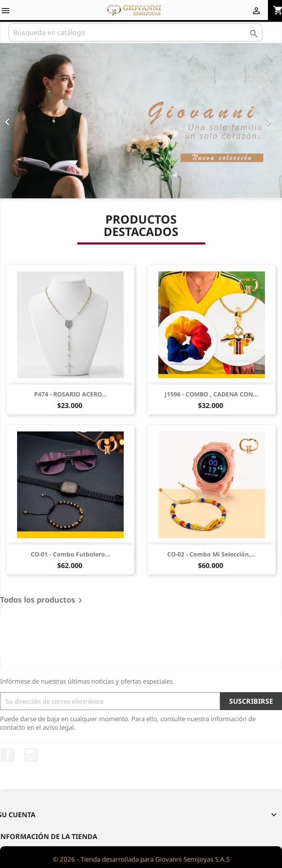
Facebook (8, 755)
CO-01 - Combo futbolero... (70, 554)
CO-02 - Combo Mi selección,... (211, 554)
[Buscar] (135, 32)
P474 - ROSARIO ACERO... (70, 394)
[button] (21, 121)
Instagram (31, 755)
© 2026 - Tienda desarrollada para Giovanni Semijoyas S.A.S (141, 859)
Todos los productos (43, 600)
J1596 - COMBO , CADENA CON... (211, 394)
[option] (141, 121)
